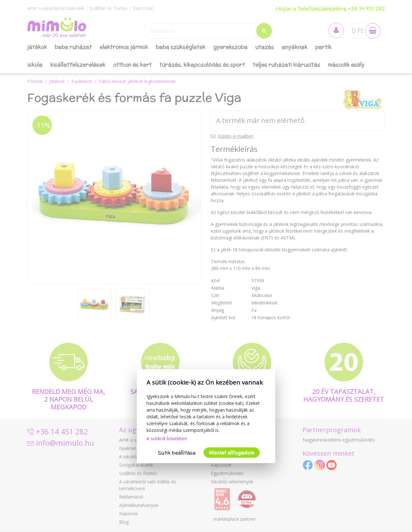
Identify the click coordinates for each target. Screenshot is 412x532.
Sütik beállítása (177, 453)
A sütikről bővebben (167, 439)
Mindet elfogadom (232, 453)
